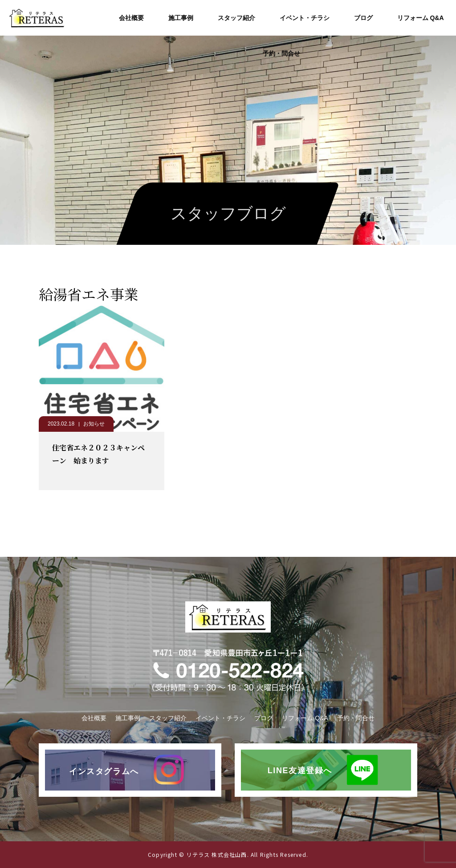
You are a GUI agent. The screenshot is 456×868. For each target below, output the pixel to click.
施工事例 (181, 18)
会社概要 (131, 18)
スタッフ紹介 (236, 18)
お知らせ (94, 424)
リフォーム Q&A (421, 18)
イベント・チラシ (305, 18)
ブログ (363, 18)
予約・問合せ (281, 53)
